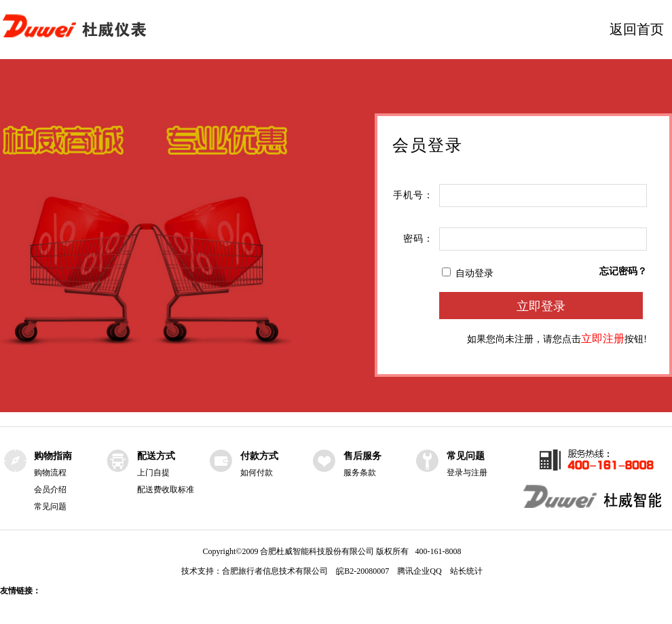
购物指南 (53, 456)
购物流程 (50, 473)
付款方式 (259, 456)
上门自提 (153, 473)
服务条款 (360, 473)
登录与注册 (467, 473)
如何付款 (257, 473)
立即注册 (603, 338)
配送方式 (156, 456)
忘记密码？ (623, 271)
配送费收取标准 (166, 490)
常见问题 (50, 507)
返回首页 (637, 29)
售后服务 (362, 456)
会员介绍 (50, 490)
